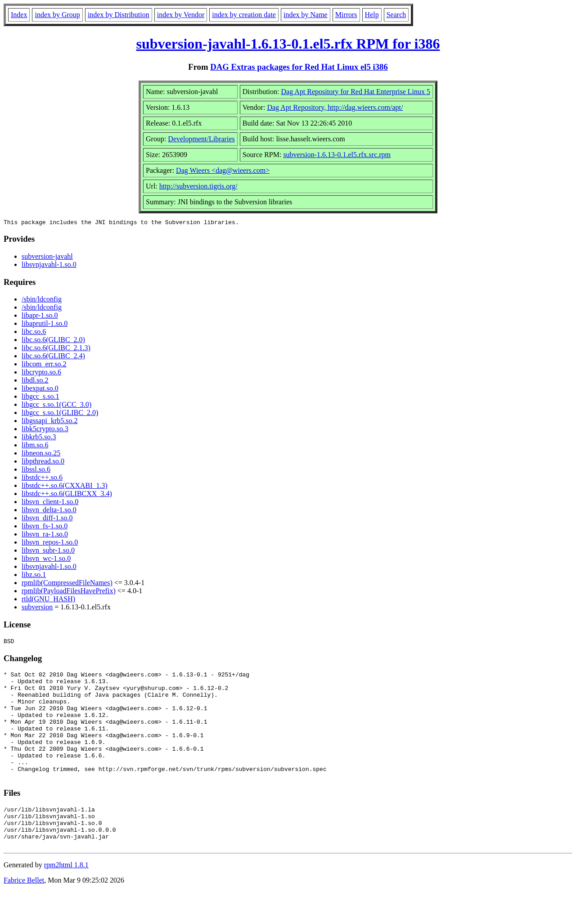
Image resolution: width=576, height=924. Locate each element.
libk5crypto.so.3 (45, 430)
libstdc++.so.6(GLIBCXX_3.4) (67, 495)
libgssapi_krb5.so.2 (49, 422)
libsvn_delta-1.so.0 (49, 511)
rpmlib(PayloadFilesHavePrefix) (69, 592)
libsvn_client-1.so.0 (50, 503)
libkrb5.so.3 (39, 438)
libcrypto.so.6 (41, 373)
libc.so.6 (34, 333)
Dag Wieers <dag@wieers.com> (223, 170)
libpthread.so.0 (43, 462)
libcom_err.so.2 (44, 365)
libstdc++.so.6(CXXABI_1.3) (65, 487)
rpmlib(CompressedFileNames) (67, 584)
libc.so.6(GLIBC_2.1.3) (56, 349)
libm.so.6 (35, 446)
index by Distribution (119, 15)
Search (396, 15)
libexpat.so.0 (40, 390)
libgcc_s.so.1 (40, 398)
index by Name (306, 15)
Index (19, 15)
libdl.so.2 (35, 381)
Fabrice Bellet (24, 913)
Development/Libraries (201, 139)
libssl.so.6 (36, 471)
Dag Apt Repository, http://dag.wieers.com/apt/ (335, 107)
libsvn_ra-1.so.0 (45, 535)
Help (372, 15)
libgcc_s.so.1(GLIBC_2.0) (60, 414)
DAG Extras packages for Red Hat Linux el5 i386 (299, 67)
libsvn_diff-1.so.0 (47, 519)
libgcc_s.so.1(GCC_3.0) (56, 406)
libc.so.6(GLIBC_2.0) (53, 341)
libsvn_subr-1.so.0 (48, 552)
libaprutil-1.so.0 (45, 325)
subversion (37, 608)
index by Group (57, 15)
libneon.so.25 (41, 454)
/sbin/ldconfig (42, 300)
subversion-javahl (47, 258)
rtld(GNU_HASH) (48, 600)
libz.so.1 (34, 576)
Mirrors (346, 15)
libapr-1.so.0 (40, 317)
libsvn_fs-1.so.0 (45, 527)
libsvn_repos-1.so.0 (50, 543)
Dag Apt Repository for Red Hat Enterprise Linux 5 (356, 92)
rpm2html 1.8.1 (66, 897)
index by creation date (244, 15)
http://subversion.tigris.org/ (198, 186)
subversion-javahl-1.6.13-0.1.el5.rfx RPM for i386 (288, 44)
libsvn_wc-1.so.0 (46, 560)
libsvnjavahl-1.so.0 (49, 266)
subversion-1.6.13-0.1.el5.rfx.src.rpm (337, 155)
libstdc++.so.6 (42, 479)
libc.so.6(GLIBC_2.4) (53, 357)
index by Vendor (181, 15)
